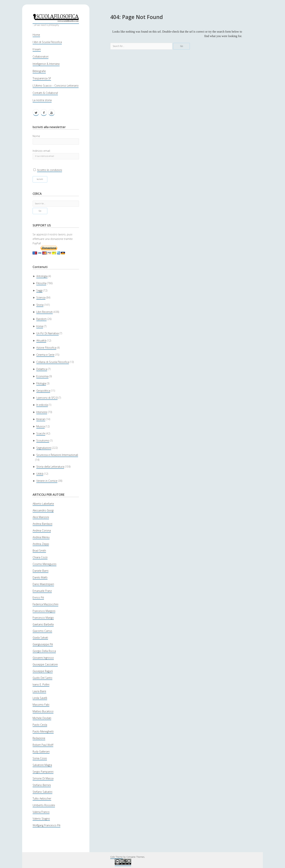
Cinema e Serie (45, 355)
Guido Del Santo (42, 678)
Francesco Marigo (43, 618)
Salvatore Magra (42, 765)
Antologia (42, 276)
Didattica (42, 369)
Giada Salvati (40, 638)
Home (36, 35)
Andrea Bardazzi (42, 524)
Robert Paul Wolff (43, 745)
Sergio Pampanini (43, 772)
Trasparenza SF (42, 78)
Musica (41, 426)
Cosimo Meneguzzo (45, 564)
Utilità (40, 474)
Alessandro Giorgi (43, 510)
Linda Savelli (40, 698)
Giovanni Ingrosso (43, 658)
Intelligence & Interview (46, 64)
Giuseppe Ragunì (43, 671)
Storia (40, 305)
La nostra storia (42, 100)
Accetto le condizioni (50, 170)
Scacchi (41, 433)
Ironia (40, 326)
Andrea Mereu (41, 537)
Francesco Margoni (44, 611)
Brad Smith (39, 551)
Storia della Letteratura (50, 467)
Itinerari (41, 419)
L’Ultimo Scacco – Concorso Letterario (56, 86)
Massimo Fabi (41, 705)
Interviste (42, 412)
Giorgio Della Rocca (44, 651)
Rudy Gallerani (41, 752)
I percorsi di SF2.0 (47, 398)
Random (41, 319)
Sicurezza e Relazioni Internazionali (57, 455)
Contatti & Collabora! (45, 93)
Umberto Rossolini (44, 805)
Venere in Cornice (47, 481)
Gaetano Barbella (43, 624)
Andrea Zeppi (41, 544)
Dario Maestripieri (43, 584)
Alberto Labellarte (43, 504)
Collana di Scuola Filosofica (53, 362)
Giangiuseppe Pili (43, 644)
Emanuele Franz (42, 591)
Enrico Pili (38, 598)
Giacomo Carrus (42, 631)
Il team (37, 49)
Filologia (41, 383)
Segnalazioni (44, 448)
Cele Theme (117, 857)
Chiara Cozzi (40, 557)
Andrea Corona (42, 530)
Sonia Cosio (40, 758)
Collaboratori (41, 57)
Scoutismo (43, 441)
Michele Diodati (42, 718)
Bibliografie (39, 71)
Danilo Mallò (40, 577)
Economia (42, 376)
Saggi (39, 290)
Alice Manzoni (41, 517)
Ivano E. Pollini (41, 684)
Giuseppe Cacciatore (45, 664)
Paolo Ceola (40, 725)
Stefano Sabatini (42, 792)
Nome (36, 136)
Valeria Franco (41, 812)
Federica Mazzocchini (45, 604)
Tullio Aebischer (42, 798)
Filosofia (41, 283)
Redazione (39, 738)
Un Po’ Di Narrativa (47, 333)
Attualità (41, 341)
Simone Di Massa (43, 778)
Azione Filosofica (46, 348)
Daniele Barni (41, 571)
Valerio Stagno (41, 819)
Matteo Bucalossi (43, 711)
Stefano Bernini (42, 785)
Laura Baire (39, 691)
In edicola (42, 405)
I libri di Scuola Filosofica (47, 42)
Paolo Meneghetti (43, 731)
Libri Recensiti (45, 312)
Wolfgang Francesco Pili (46, 825)
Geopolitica (43, 391)
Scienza (41, 297)
